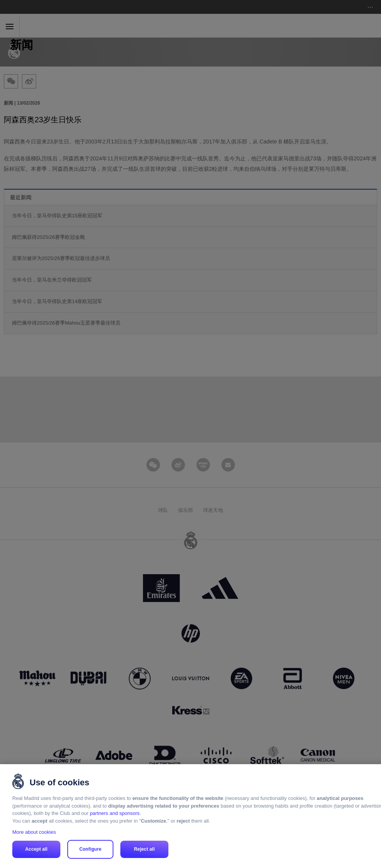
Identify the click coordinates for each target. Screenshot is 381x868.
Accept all (37, 849)
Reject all (145, 849)
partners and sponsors (115, 813)
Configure (90, 849)
